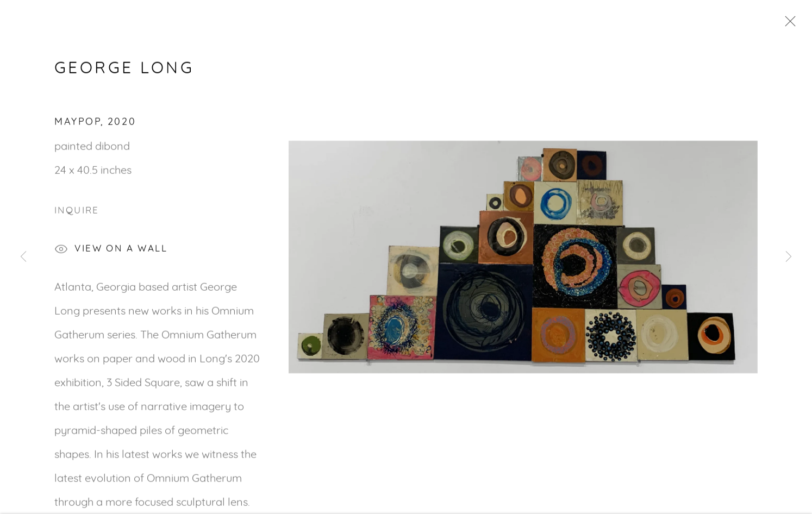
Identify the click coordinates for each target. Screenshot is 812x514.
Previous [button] (23, 257)
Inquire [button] (77, 212)
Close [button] (788, 24)
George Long (124, 70)
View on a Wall (111, 251)
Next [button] (789, 257)
